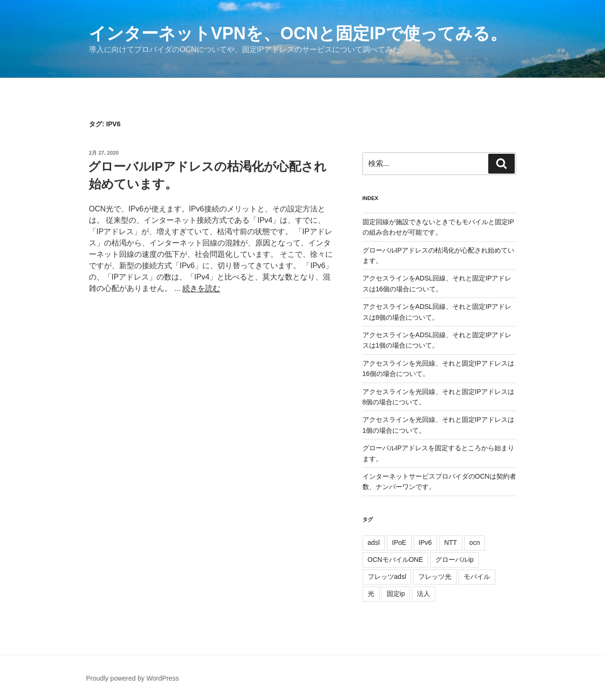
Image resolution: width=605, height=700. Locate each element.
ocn (475, 542)
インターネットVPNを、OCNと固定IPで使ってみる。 (298, 33)
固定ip (396, 594)
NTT (451, 542)
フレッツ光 (435, 577)
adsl (374, 542)
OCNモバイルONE (395, 560)
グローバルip (454, 560)
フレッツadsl (387, 577)
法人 (423, 594)
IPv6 (425, 542)
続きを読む (201, 288)
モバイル (477, 577)
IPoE (399, 542)
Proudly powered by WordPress (133, 678)
